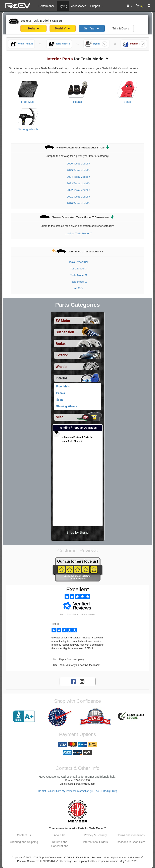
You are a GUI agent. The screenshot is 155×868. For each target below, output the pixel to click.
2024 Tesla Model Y (78, 177)
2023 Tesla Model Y (78, 183)
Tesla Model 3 (78, 269)
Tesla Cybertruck (79, 262)
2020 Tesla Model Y (78, 203)
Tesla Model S (79, 275)
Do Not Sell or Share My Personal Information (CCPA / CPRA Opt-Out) (78, 791)
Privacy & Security (95, 835)
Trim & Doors (121, 28)
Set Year (92, 28)
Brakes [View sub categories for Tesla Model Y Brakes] (61, 344)
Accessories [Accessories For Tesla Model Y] (79, 6)
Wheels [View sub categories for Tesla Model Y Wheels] (62, 367)
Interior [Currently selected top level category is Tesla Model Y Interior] (62, 378)
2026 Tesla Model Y (78, 164)
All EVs (79, 288)
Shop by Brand (77, 533)
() (140, 6)
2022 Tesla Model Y (78, 190)
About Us (60, 835)
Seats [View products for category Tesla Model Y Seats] (127, 102)
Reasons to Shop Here (131, 842)
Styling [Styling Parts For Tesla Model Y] (63, 6)
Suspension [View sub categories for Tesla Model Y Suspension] (65, 332)
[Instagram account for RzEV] (82, 681)
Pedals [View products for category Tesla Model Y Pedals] (77, 102)
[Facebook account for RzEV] (73, 681)
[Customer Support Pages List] (97, 6)
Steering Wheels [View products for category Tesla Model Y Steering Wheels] (28, 129)
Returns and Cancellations (60, 844)
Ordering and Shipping (24, 842)
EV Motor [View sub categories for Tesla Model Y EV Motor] (63, 321)
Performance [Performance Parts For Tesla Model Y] (47, 6)
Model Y (63, 28)
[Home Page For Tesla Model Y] (19, 5)
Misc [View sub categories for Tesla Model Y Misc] (60, 417)
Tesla (33, 28)
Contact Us (24, 835)
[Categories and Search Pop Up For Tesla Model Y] (149, 6)
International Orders (95, 842)
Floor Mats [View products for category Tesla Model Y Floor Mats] (28, 102)
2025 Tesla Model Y (78, 170)
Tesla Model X (79, 282)
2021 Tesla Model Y (78, 197)
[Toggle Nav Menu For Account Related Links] (129, 6)
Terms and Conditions (131, 835)
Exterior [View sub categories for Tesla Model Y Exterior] (62, 355)
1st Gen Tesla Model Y (79, 233)
